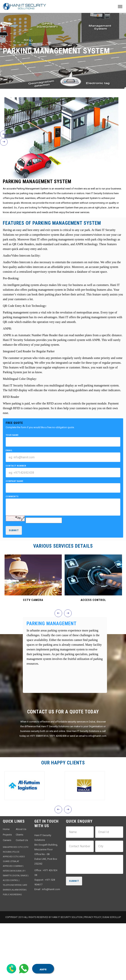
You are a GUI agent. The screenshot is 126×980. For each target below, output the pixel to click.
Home (6, 829)
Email (9, 450)
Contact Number (16, 466)
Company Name (15, 481)
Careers (7, 840)
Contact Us (22, 840)
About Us (21, 829)
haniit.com (54, 889)
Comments (12, 497)
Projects (7, 835)
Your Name (12, 435)
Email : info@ (42, 889)
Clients (19, 835)
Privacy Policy (93, 917)
